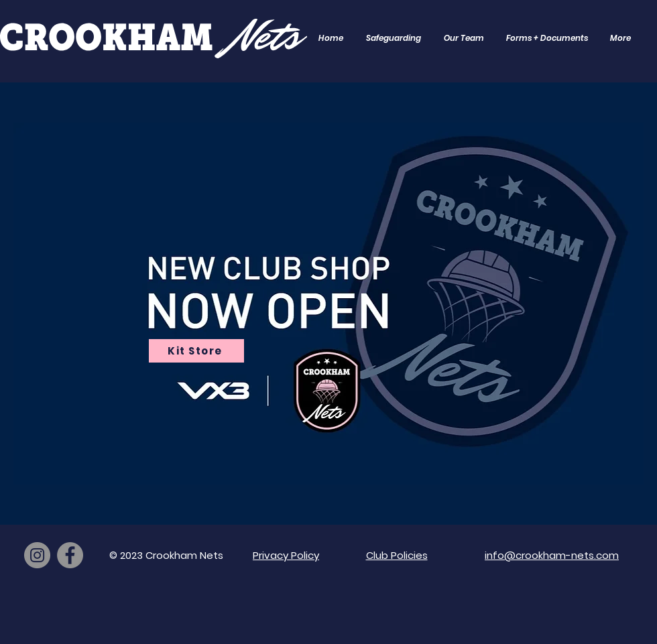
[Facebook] (70, 555)
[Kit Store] (196, 351)
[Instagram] (37, 555)
